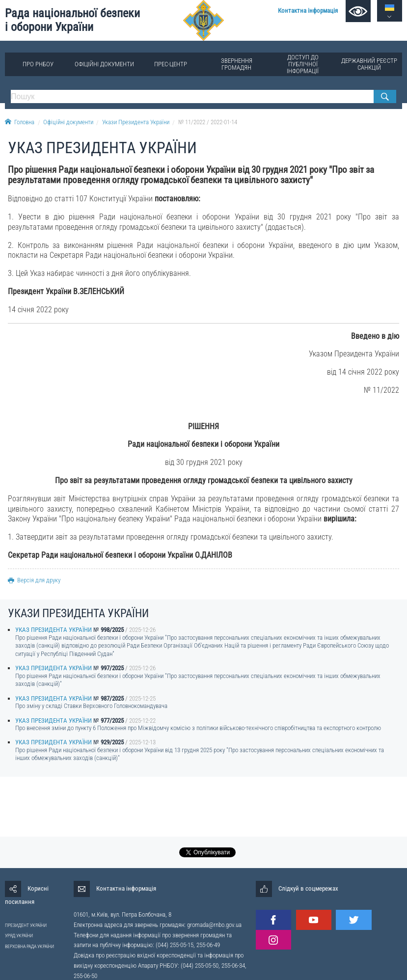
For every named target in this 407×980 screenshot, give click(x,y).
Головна (20, 122)
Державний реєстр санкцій (369, 64)
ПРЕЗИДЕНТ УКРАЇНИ (26, 925)
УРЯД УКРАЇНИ (19, 936)
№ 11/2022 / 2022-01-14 (208, 122)
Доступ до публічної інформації (303, 64)
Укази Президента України (136, 122)
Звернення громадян (237, 64)
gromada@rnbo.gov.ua (214, 925)
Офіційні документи (104, 64)
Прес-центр (171, 64)
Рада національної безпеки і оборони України (72, 20)
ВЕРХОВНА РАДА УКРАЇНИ (29, 946)
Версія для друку (34, 580)
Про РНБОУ (38, 64)
